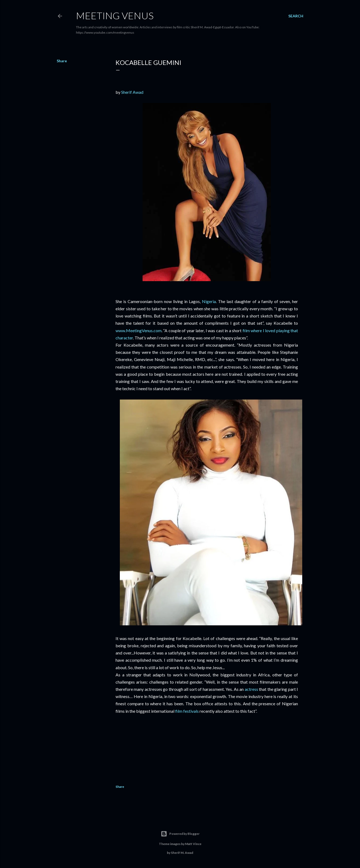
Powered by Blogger (180, 834)
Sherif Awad (132, 92)
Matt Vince (193, 844)
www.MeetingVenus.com (139, 330)
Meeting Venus (115, 15)
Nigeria (209, 301)
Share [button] (62, 61)
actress (251, 689)
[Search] (296, 16)
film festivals (187, 711)
